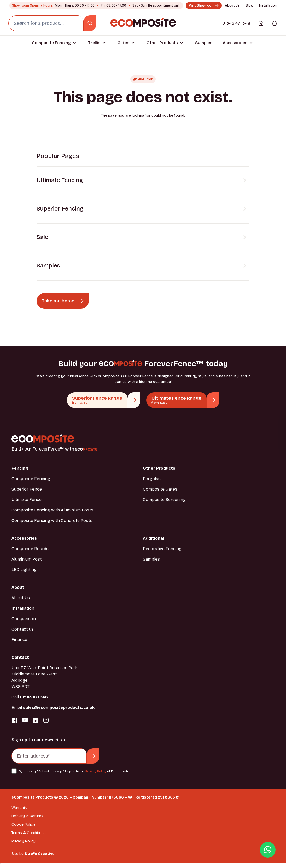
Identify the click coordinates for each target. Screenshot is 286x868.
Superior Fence (27, 489)
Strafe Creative (40, 854)
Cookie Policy (23, 825)
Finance (19, 640)
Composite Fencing (51, 43)
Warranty (19, 808)
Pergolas (152, 479)
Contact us (23, 629)
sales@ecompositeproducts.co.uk (59, 707)
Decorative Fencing (162, 549)
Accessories (235, 43)
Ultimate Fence (27, 500)
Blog (249, 5)
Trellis (94, 43)
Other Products (162, 43)
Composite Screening (164, 500)
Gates (123, 43)
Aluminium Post (27, 559)
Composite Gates (160, 489)
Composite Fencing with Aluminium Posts (52, 510)
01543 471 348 (236, 23)
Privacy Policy (96, 771)
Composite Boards (30, 549)
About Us (232, 5)
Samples (204, 43)
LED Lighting (24, 570)
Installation (268, 5)
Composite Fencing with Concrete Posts (52, 520)
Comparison (24, 619)
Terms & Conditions (29, 833)
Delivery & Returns (27, 816)
